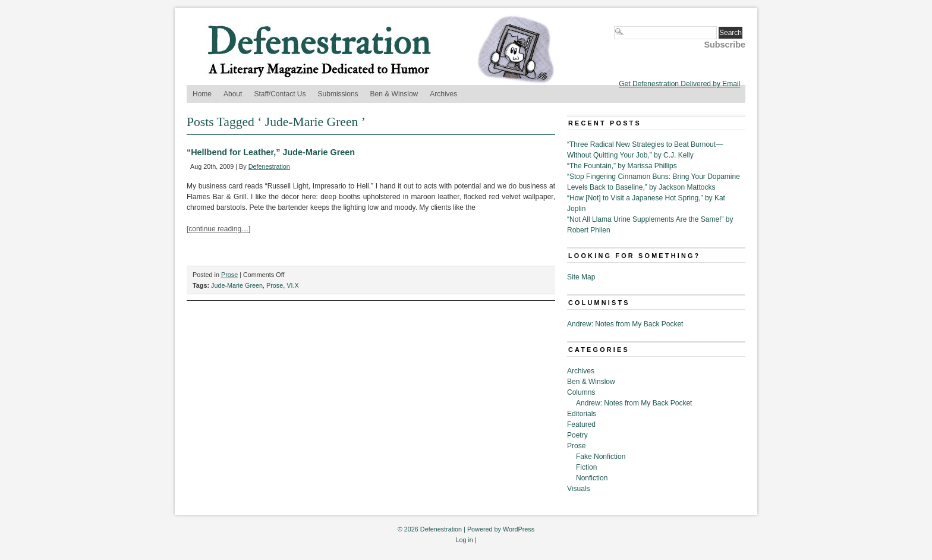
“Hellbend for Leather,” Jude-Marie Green (271, 152)
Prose (229, 275)
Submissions (338, 94)
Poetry (577, 435)
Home (202, 94)
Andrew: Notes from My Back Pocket (625, 324)
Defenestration (269, 166)
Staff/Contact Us (280, 94)
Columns (581, 392)
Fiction (586, 467)
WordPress (519, 529)
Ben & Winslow (394, 94)
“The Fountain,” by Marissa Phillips (622, 166)
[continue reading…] (218, 229)
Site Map (581, 277)
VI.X (292, 285)
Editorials (582, 414)
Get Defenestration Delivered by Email (679, 84)
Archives (443, 94)
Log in (464, 540)
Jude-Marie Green (237, 285)
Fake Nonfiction (601, 457)
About (233, 94)
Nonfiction (592, 478)
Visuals (578, 489)
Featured (581, 424)
